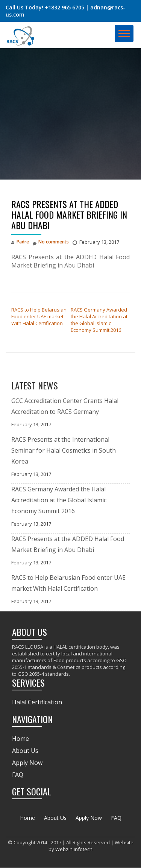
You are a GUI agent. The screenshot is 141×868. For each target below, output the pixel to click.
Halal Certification (37, 702)
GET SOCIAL (32, 791)
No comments (51, 242)
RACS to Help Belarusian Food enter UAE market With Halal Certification (39, 316)
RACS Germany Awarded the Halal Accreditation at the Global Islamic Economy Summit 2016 (99, 320)
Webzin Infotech (74, 849)
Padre (23, 242)
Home (20, 739)
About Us (25, 751)
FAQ (18, 775)
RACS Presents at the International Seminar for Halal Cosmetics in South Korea (64, 450)
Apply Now (27, 763)
